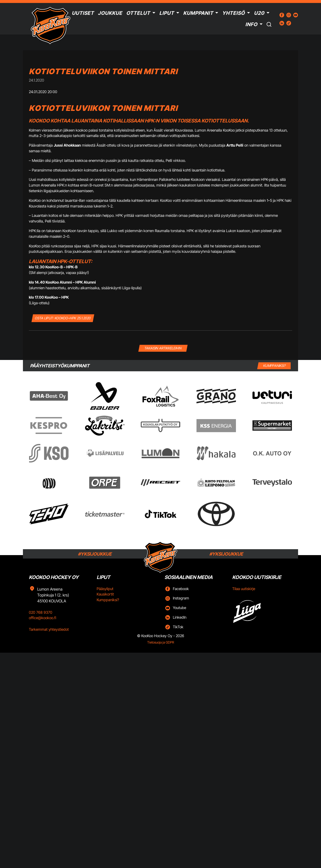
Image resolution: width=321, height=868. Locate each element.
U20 (259, 13)
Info (251, 24)
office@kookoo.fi (43, 618)
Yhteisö (233, 13)
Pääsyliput (105, 589)
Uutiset (83, 13)
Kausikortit (105, 594)
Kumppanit (198, 13)
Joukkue (110, 13)
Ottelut (138, 13)
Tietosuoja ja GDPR (161, 642)
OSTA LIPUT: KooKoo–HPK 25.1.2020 (63, 318)
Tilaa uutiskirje (244, 589)
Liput (167, 13)
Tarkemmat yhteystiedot (49, 629)
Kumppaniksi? (108, 600)
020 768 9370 (41, 612)
